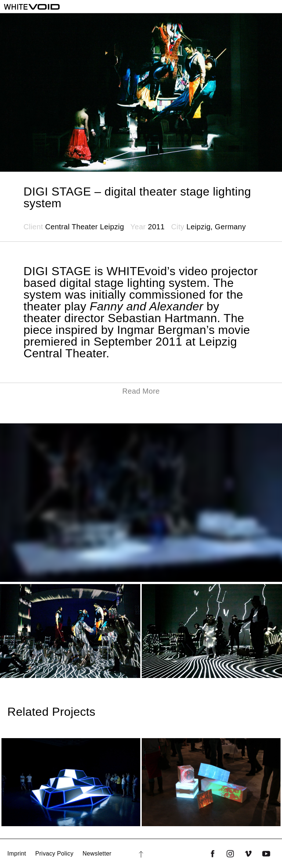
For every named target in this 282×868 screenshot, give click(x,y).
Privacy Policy (54, 854)
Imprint (17, 854)
